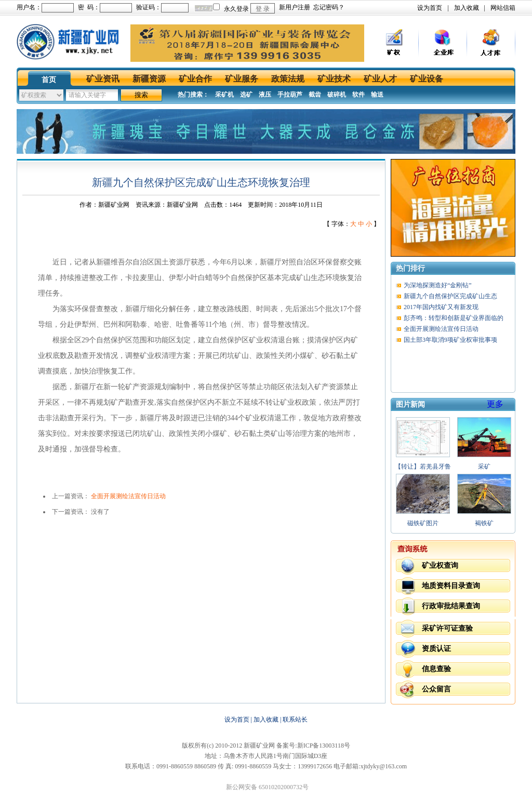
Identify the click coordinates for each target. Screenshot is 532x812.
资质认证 (436, 649)
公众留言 (436, 689)
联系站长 (295, 720)
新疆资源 (149, 79)
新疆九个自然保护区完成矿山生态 (450, 296)
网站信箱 (503, 8)
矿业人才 (380, 79)
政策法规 (288, 79)
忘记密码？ (329, 7)
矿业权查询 (440, 565)
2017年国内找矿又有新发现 (441, 307)
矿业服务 (242, 79)
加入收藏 (467, 8)
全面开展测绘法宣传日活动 (128, 496)
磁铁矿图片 (423, 523)
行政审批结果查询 (451, 606)
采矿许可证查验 (447, 628)
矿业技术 (334, 79)
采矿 (484, 467)
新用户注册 (295, 7)
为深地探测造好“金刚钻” (438, 285)
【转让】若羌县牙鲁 (423, 467)
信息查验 (436, 669)
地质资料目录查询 (451, 586)
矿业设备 (427, 79)
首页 (49, 80)
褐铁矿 (484, 523)
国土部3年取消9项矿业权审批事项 (450, 340)
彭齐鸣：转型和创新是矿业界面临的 (454, 318)
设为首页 (430, 8)
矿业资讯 (103, 79)
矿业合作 (195, 79)
